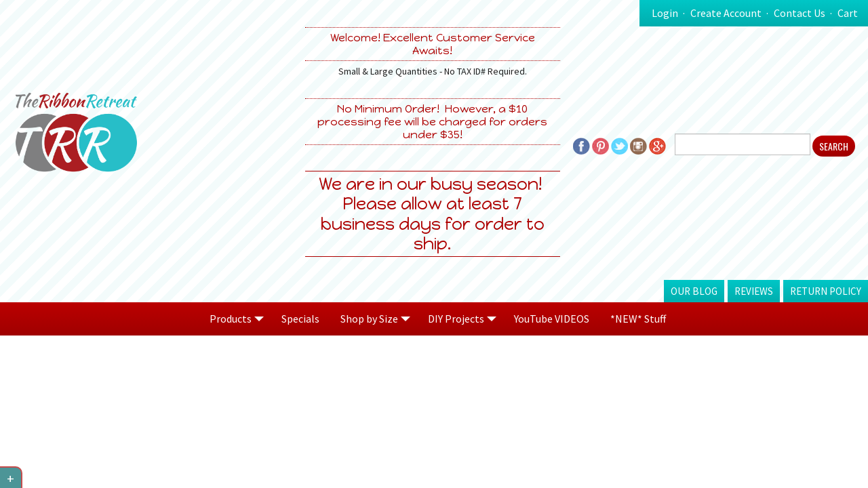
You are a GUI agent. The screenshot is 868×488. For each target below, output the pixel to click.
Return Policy (826, 291)
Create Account (726, 13)
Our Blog (694, 291)
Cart (848, 13)
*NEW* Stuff (638, 319)
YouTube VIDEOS (552, 319)
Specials (300, 319)
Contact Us (800, 13)
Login (665, 13)
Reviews (754, 291)
